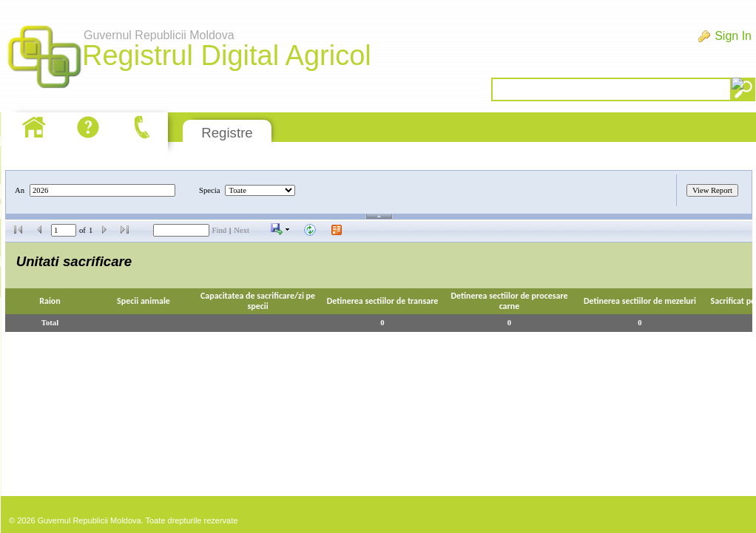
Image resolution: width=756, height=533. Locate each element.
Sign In (733, 36)
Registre (227, 133)
